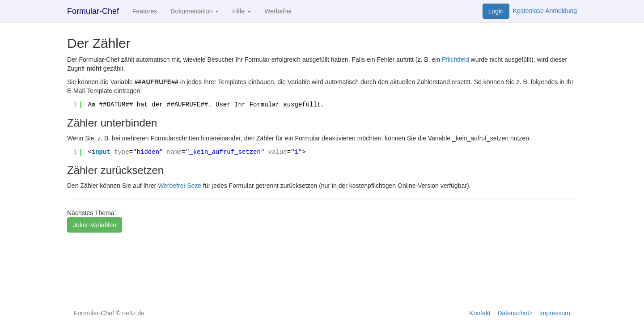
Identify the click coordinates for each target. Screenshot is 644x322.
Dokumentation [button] (195, 11)
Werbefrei (278, 11)
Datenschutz (515, 313)
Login (496, 11)
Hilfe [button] (241, 11)
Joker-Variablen (95, 225)
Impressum (555, 313)
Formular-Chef (93, 11)
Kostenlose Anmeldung (545, 11)
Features (145, 11)
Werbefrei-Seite (180, 186)
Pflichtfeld (455, 59)
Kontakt (480, 313)
